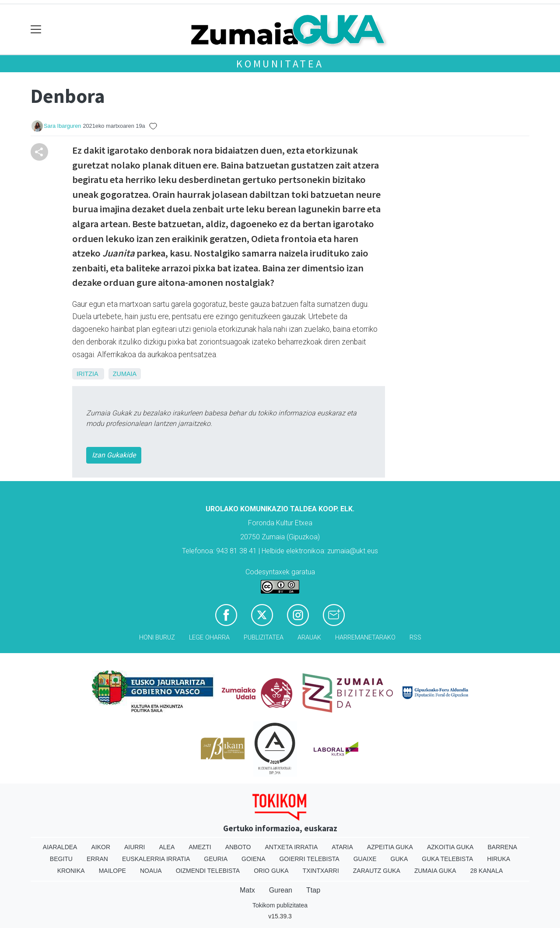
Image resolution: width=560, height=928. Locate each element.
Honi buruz (157, 638)
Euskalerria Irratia (156, 859)
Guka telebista (447, 859)
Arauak (309, 638)
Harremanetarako (365, 638)
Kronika (71, 871)
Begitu (61, 859)
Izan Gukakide (114, 455)
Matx (247, 890)
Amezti (200, 847)
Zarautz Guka (377, 871)
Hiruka (499, 859)
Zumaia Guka (435, 871)
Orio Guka (271, 871)
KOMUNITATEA (280, 64)
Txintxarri (321, 871)
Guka (399, 859)
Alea (167, 847)
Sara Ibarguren (62, 126)
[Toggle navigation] (36, 30)
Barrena (502, 847)
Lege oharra (209, 638)
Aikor (101, 847)
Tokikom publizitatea (280, 905)
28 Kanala (487, 871)
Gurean (281, 890)
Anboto (238, 847)
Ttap (313, 890)
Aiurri (135, 847)
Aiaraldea (60, 847)
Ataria (342, 847)
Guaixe (365, 859)
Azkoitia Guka (450, 847)
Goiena (253, 859)
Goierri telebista (309, 859)
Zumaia (125, 374)
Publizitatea (264, 638)
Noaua (151, 871)
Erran (97, 859)
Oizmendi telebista (208, 871)
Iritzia (87, 374)
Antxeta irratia (292, 847)
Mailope (112, 871)
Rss (415, 638)
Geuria (216, 859)
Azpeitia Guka (390, 847)
